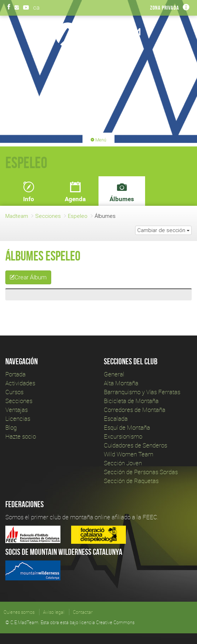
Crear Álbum (28, 277)
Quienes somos (19, 612)
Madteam (17, 216)
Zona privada (165, 8)
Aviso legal (54, 612)
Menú (98, 140)
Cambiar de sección (163, 230)
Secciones (48, 216)
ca (36, 7)
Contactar (83, 612)
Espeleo (78, 216)
